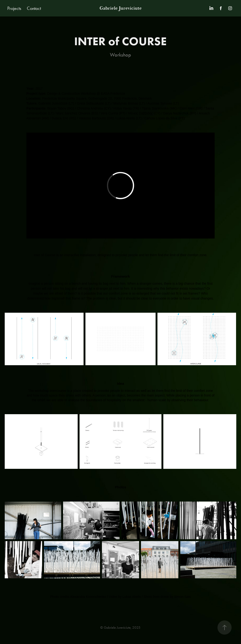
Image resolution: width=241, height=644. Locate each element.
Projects (14, 8)
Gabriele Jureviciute (121, 8)
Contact (34, 8)
